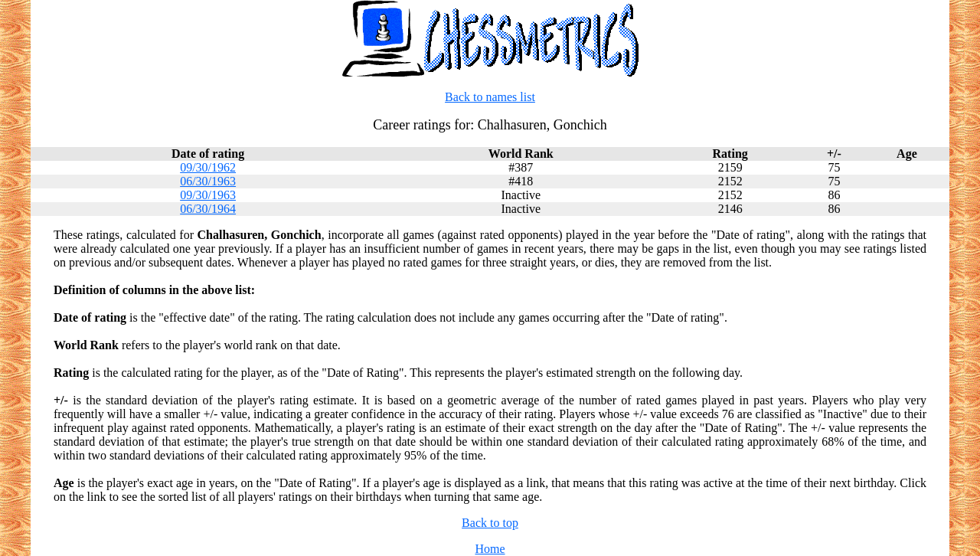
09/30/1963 (208, 195)
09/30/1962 (208, 167)
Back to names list (490, 97)
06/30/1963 (208, 181)
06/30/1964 (208, 209)
